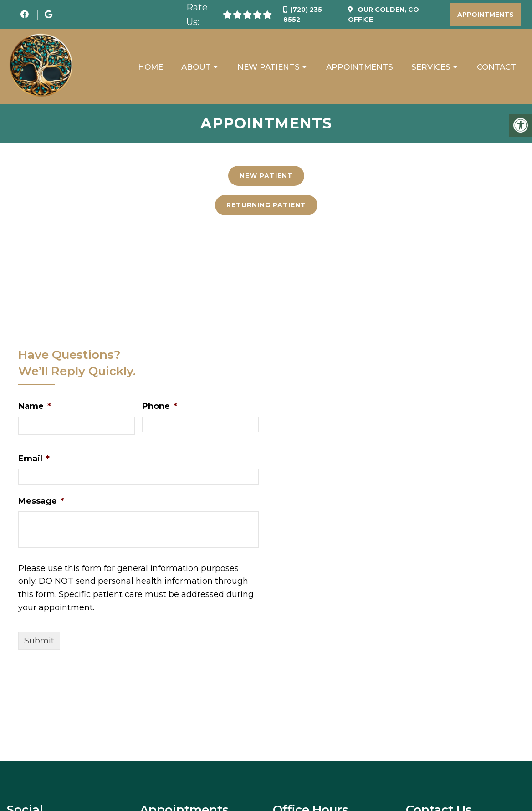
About (196, 67)
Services (431, 67)
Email (34, 459)
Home (151, 67)
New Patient (266, 176)
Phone (160, 407)
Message (41, 501)
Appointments (486, 15)
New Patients (269, 67)
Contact (496, 67)
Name (35, 407)
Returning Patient (266, 205)
